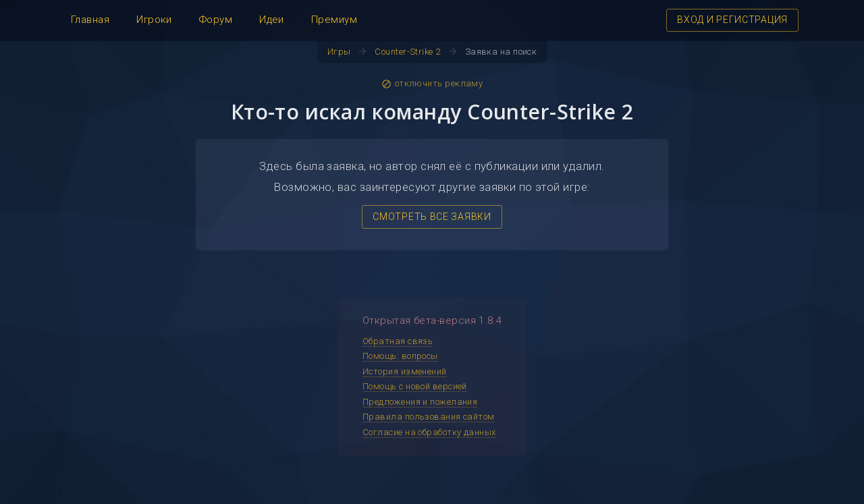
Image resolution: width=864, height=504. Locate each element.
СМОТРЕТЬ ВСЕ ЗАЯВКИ (432, 217)
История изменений (405, 371)
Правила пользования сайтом (429, 417)
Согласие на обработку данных (429, 432)
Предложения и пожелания (420, 402)
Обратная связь (398, 341)
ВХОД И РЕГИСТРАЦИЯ (732, 20)
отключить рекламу (432, 84)
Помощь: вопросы (400, 356)
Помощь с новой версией (415, 386)
